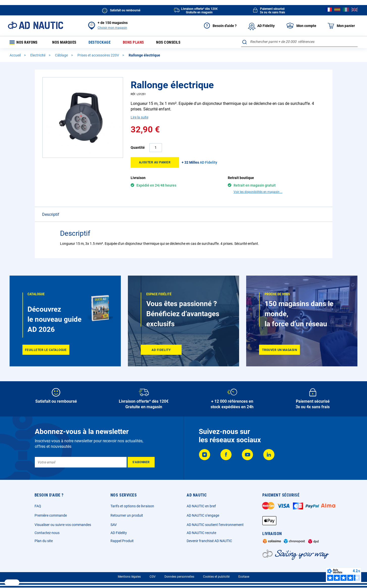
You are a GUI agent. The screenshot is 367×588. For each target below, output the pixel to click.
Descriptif (51, 207)
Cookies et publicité (216, 577)
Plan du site (44, 541)
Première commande (51, 515)
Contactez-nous (47, 533)
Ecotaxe (244, 577)
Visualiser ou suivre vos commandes (63, 525)
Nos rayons (25, 43)
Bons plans (141, 43)
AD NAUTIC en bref (201, 506)
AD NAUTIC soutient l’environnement (215, 525)
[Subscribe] (141, 462)
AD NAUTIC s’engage (203, 515)
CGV (153, 577)
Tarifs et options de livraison (132, 506)
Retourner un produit (127, 515)
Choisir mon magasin (112, 28)
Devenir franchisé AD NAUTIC (209, 541)
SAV (114, 525)
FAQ (38, 506)
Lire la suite (139, 118)
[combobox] (299, 42)
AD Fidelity (119, 533)
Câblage (62, 56)
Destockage (105, 43)
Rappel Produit (122, 541)
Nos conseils (178, 43)
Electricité (38, 56)
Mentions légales (129, 577)
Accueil (16, 56)
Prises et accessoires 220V (99, 56)
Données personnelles (179, 577)
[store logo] (35, 25)
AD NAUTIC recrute (201, 533)
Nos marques (67, 43)
